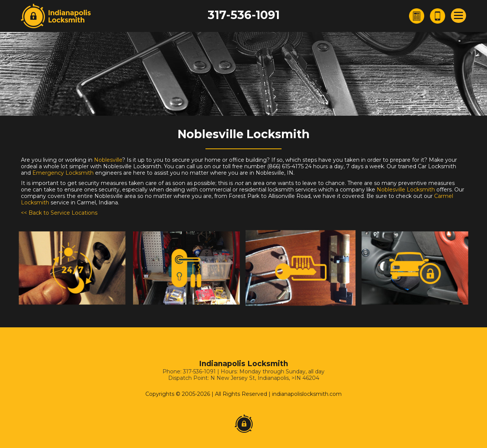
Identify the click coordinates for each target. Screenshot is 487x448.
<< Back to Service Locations (59, 213)
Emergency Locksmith (63, 173)
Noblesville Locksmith (406, 190)
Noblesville (108, 160)
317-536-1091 (244, 15)
